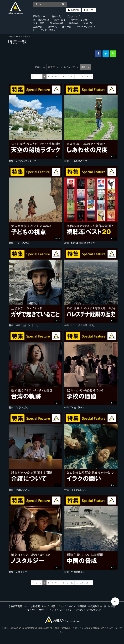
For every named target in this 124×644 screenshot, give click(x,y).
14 (82, 77)
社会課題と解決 (41, 20)
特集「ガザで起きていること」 (25, 325)
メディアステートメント (62, 610)
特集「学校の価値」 (75, 407)
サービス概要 (49, 606)
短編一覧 (38, 27)
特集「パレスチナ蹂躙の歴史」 (80, 325)
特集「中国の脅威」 (75, 572)
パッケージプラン (86, 27)
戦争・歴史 (60, 20)
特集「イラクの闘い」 (76, 490)
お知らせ (81, 610)
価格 (85, 67)
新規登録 (75, 10)
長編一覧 (88, 23)
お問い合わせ (94, 610)
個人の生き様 (57, 23)
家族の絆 (73, 23)
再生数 (53, 67)
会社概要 (35, 606)
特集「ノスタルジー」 (20, 572)
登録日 (40, 67)
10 (72, 77)
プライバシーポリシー (36, 610)
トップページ (14, 37)
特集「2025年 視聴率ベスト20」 (81, 243)
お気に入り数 (70, 67)
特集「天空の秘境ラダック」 (24, 161)
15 (87, 77)
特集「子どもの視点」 (20, 243)
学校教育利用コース (19, 606)
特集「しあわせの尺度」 (77, 161)
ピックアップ (73, 16)
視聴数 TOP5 (40, 16)
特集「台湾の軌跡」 (19, 407)
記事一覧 (52, 27)
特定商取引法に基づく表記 (102, 606)
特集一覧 (56, 16)
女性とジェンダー (80, 20)
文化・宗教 (39, 23)
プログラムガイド (66, 606)
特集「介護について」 (20, 490)
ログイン (90, 10)
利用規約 (82, 606)
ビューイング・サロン (44, 30)
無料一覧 (67, 27)
